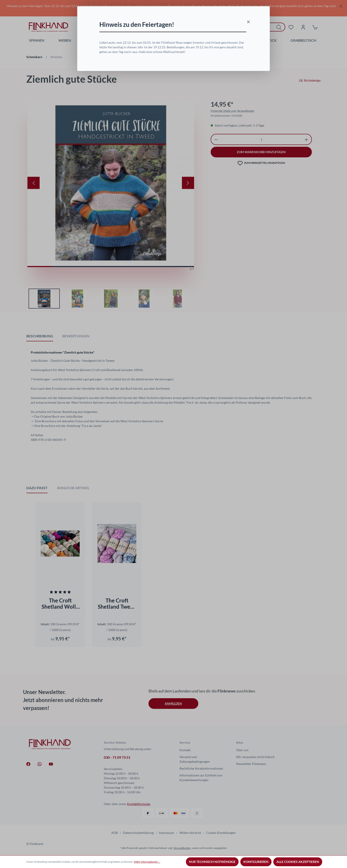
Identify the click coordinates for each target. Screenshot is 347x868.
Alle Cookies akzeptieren (298, 862)
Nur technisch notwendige (212, 862)
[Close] (248, 20)
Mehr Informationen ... (147, 862)
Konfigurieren (256, 862)
